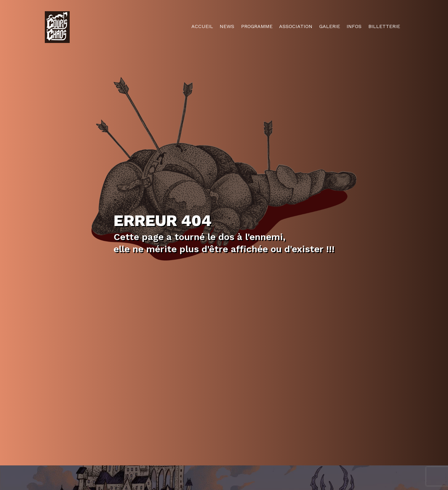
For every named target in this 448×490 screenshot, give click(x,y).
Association (296, 26)
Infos (354, 26)
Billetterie (384, 26)
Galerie (330, 26)
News (227, 26)
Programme (257, 26)
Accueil (202, 26)
